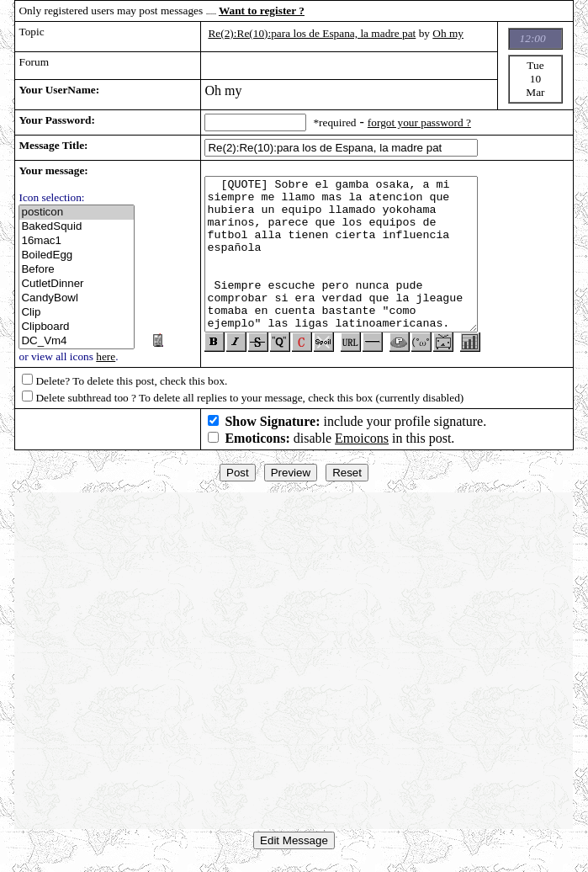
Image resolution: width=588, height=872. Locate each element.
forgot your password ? (419, 122)
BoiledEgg (77, 255)
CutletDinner (77, 284)
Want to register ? (262, 11)
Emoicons (362, 445)
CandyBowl (77, 298)
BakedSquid (77, 227)
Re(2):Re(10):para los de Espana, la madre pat (312, 33)
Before (77, 270)
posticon (77, 213)
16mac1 (77, 241)
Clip (77, 313)
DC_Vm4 (77, 341)
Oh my (448, 33)
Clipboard (77, 327)
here (106, 356)
